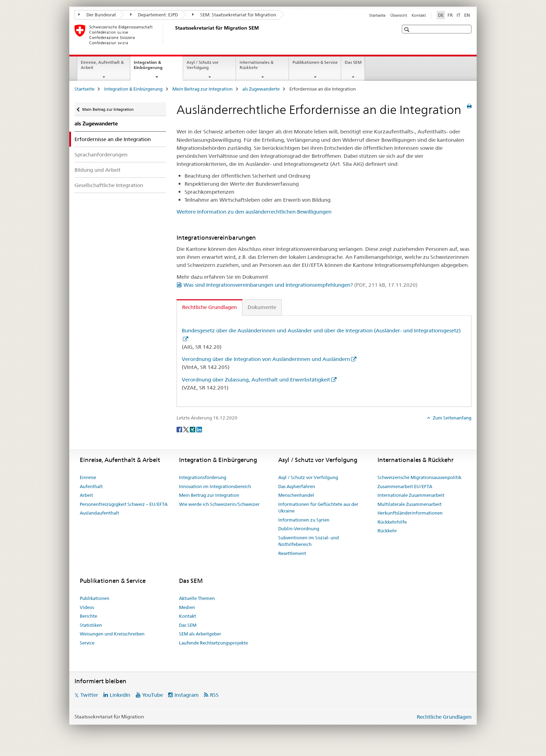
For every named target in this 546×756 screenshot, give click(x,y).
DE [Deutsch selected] (441, 15)
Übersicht (399, 15)
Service (87, 643)
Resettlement (292, 553)
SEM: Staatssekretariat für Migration (234, 15)
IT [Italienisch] (458, 15)
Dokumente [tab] (262, 307)
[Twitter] (186, 429)
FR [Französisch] (450, 15)
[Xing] (193, 429)
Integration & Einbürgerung (156, 67)
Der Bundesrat (97, 15)
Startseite (377, 15)
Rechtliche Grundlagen (444, 717)
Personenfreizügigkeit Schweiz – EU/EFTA (124, 504)
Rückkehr (387, 531)
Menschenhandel (296, 495)
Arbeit (86, 495)
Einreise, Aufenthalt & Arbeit (102, 65)
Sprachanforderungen (101, 155)
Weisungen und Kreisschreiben (112, 634)
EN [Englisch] (467, 15)
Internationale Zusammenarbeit (411, 495)
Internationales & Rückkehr (256, 65)
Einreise (88, 477)
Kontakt (419, 15)
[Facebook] (180, 429)
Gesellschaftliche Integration (109, 185)
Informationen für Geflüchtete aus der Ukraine (318, 508)
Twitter (89, 695)
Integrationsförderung (203, 477)
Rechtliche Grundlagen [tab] (209, 307)
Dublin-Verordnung (299, 529)
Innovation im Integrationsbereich (215, 486)
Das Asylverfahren (297, 486)
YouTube (153, 695)
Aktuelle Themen (197, 598)
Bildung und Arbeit (97, 170)
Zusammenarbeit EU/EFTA (405, 486)
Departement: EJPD (154, 15)
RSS (214, 695)
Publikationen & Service (315, 62)
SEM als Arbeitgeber (200, 634)
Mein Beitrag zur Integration (202, 89)
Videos (87, 607)
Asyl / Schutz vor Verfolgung (203, 65)
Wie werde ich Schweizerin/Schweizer (219, 504)
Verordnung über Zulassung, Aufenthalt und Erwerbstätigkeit (256, 380)
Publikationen (95, 598)
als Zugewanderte (261, 89)
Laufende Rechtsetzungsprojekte (213, 643)
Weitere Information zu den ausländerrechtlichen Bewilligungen (254, 212)
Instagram (187, 695)
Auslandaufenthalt (99, 513)
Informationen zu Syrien (304, 520)
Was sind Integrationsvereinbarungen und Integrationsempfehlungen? (301, 285)
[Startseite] (174, 34)
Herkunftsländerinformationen (410, 513)
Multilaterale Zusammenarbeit (409, 504)
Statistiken (91, 625)
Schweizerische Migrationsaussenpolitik (419, 477)
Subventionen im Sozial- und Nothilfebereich (309, 541)
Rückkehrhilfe (392, 522)
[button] (408, 29)
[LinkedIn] (199, 429)
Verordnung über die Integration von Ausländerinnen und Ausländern (266, 359)
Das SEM (353, 62)
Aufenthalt (91, 486)
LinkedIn (120, 695)
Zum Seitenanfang (452, 418)
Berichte (88, 616)
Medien (187, 607)
